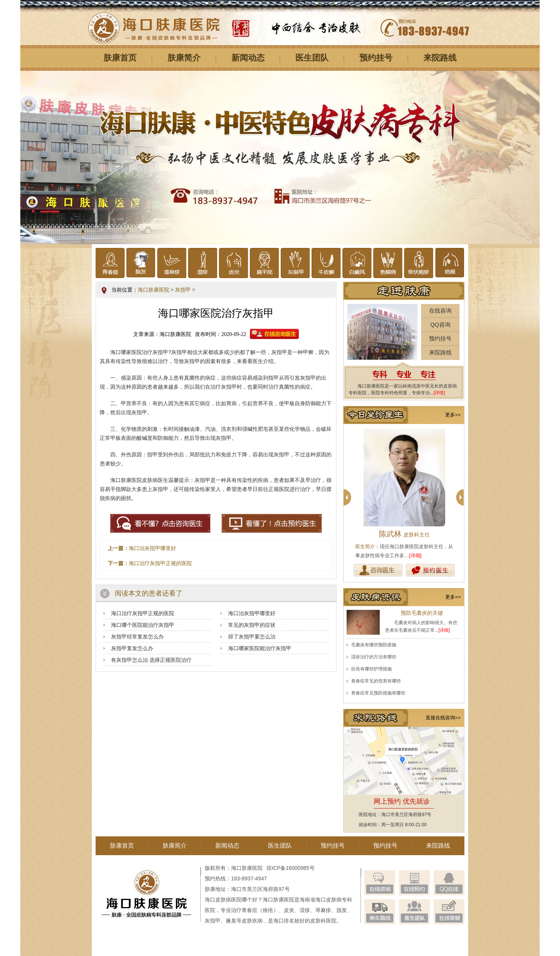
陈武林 (404, 534)
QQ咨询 (440, 324)
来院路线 (440, 58)
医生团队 (312, 58)
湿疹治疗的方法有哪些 (374, 657)
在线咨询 (440, 311)
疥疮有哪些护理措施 (371, 669)
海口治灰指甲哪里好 (152, 548)
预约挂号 (376, 58)
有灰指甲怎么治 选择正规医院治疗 (151, 660)
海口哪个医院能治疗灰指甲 (143, 625)
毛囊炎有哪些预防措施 (374, 645)
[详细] (415, 556)
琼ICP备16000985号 (291, 868)
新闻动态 (248, 58)
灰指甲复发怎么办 (132, 648)
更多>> (453, 415)
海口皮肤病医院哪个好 (231, 900)
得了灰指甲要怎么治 (252, 637)
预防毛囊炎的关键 (422, 613)
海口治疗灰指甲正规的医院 (160, 563)
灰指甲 (183, 290)
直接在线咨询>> (443, 718)
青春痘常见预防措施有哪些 (378, 693)
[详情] (439, 393)
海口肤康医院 (154, 290)
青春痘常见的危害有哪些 (376, 681)
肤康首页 (120, 58)
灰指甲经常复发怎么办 (137, 637)
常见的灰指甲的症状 (252, 625)
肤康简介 (184, 58)
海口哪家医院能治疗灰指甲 (260, 648)
